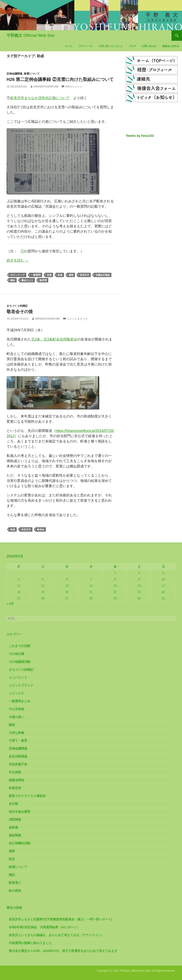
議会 (13, 280)
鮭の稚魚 (15, 891)
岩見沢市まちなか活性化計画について (40, 98)
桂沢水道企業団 (20, 812)
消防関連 (15, 820)
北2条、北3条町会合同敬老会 (54, 339)
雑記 (12, 875)
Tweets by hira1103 (140, 136)
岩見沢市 (84, 275)
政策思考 (15, 788)
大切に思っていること (111, 46)
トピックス (16, 693)
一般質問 (36, 275)
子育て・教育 (18, 741)
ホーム (69, 46)
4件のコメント (74, 87)
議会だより (27, 280)
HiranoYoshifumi (46, 87)
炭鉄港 (13, 827)
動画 (12, 725)
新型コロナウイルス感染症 (27, 796)
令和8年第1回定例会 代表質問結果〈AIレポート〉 (44, 927)
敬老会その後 (20, 312)
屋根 (71, 275)
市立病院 (15, 772)
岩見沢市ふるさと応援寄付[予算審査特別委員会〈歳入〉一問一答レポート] (60, 919)
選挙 (12, 851)
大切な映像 (16, 733)
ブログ (132, 46)
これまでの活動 (20, 646)
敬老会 (41, 529)
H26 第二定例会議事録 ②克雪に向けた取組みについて (60, 79)
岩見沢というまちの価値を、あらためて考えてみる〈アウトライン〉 (56, 935)
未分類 (13, 804)
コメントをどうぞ (77, 319)
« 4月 (10, 604)
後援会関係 (16, 780)
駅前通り (15, 883)
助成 (60, 275)
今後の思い (16, 717)
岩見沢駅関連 (18, 756)
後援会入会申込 (171, 46)
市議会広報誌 (103, 275)
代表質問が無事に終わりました (30, 943)
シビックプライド (21, 685)
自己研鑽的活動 (20, 843)
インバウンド (18, 677)
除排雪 (43, 280)
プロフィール (86, 46)
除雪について (32, 74)
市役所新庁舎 (18, 764)
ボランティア (18, 275)
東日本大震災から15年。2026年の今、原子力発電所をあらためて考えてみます (63, 951)
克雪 (49, 275)
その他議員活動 (20, 662)
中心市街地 (16, 709)
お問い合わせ (149, 46)
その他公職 (16, 654)
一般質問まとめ (20, 701)
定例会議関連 (14, 74)
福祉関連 (15, 835)
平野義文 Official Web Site (31, 36)
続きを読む (18, 260)
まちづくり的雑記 (17, 306)
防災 (12, 859)
